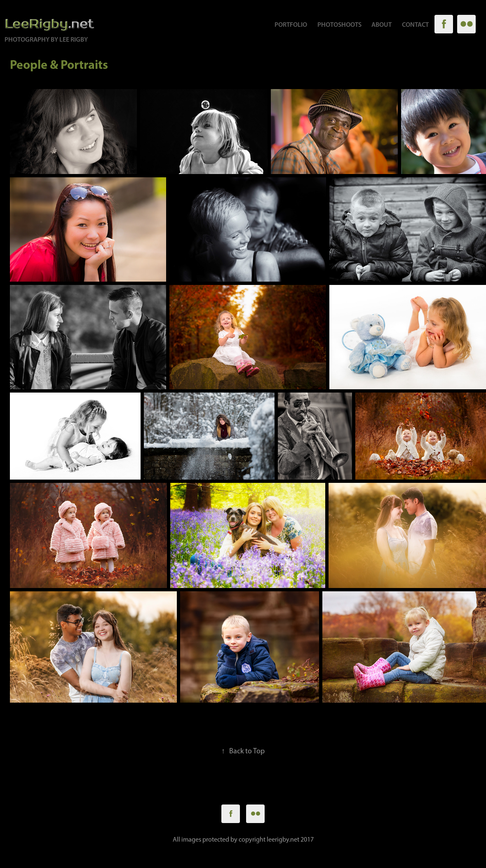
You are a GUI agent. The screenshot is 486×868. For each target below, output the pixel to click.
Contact (415, 24)
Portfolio (291, 24)
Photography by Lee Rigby (46, 39)
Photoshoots (339, 24)
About (382, 24)
